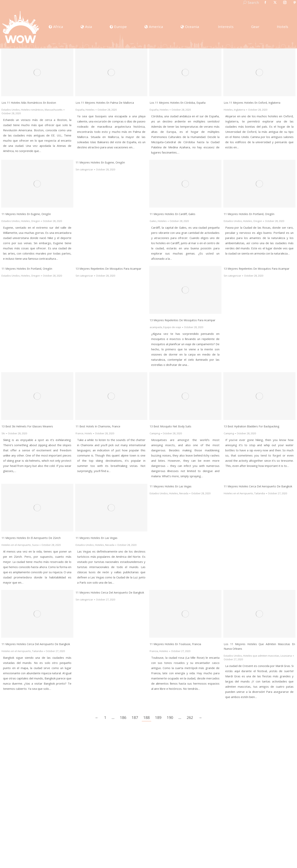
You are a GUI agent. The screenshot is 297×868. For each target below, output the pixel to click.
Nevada (110, 545)
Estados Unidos (11, 110)
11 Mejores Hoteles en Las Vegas (97, 538)
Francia (154, 651)
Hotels (88, 433)
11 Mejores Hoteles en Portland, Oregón (249, 214)
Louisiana (286, 656)
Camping (155, 433)
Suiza (35, 545)
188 (146, 717)
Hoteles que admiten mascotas (261, 656)
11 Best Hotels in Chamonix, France (98, 426)
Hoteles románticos (32, 110)
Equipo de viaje (172, 327)
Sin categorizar (84, 169)
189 (158, 717)
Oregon (35, 221)
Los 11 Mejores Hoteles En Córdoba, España (178, 103)
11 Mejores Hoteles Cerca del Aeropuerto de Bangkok (36, 644)
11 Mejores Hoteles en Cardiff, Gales (172, 214)
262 (190, 717)
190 (170, 717)
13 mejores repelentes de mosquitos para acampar (108, 269)
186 (123, 717)
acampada (156, 327)
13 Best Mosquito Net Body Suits (170, 426)
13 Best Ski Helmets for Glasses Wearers (27, 426)
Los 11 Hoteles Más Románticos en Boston (29, 103)
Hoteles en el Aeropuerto (16, 545)
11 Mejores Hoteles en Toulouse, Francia (175, 644)
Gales (153, 221)
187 (135, 717)
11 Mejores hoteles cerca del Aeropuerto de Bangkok (258, 486)
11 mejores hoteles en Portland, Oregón (27, 269)
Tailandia (260, 493)
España (80, 110)
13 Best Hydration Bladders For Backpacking (251, 426)
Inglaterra (240, 110)
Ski (3, 433)
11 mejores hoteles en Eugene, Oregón (26, 214)
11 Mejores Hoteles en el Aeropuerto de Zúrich (31, 538)
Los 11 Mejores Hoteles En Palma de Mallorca (105, 103)
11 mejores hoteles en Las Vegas (171, 486)
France (80, 433)
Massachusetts (54, 110)
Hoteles (90, 110)
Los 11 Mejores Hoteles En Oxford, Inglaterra (252, 103)
